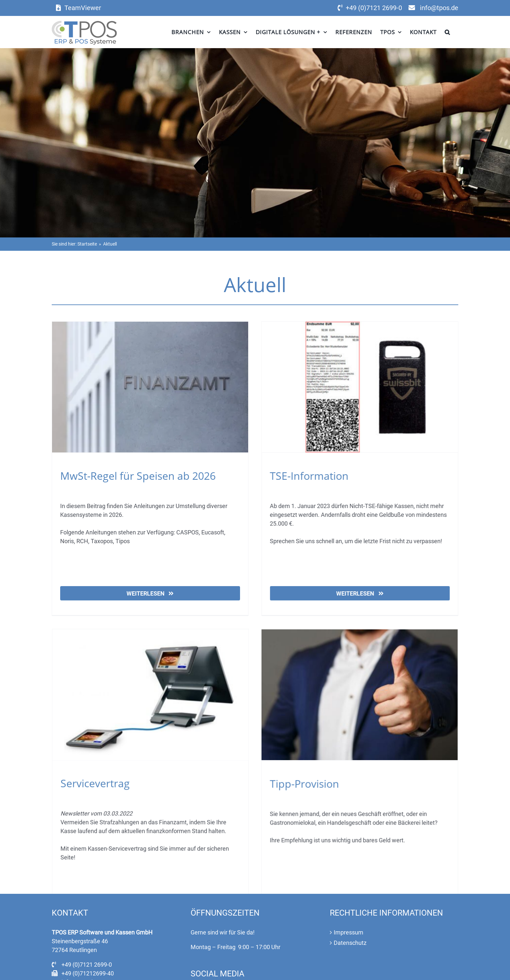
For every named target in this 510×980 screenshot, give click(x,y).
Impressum (349, 886)
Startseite (87, 244)
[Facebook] (196, 949)
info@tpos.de (439, 8)
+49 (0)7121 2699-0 (374, 8)
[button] (447, 32)
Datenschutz (350, 897)
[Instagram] (211, 949)
